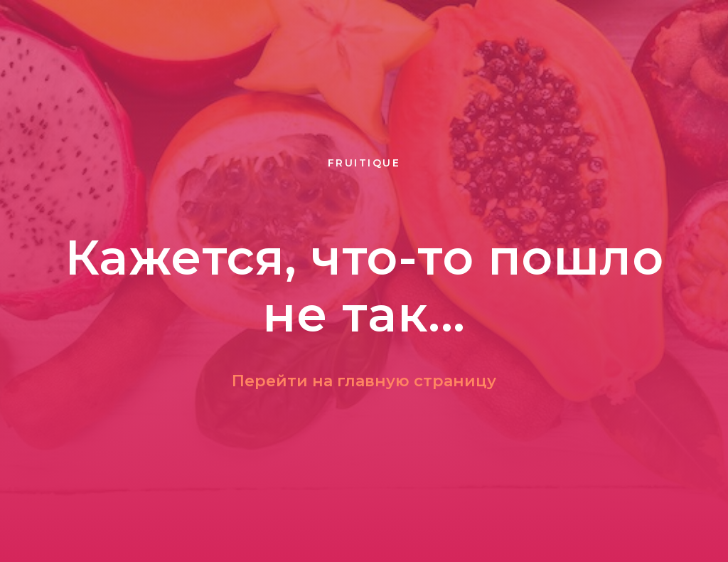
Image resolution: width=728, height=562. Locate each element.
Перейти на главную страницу (364, 381)
